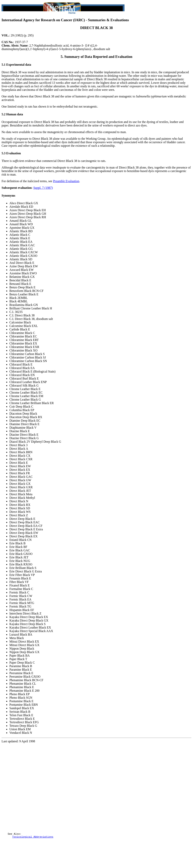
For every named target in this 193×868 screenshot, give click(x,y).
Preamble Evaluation (66, 181)
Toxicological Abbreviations (33, 854)
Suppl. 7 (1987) (43, 188)
